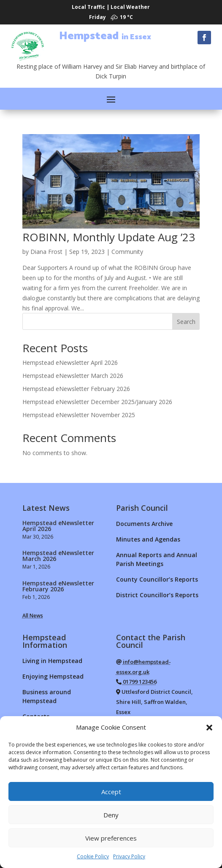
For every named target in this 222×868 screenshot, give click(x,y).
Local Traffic (88, 7)
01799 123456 (140, 682)
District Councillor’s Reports (157, 595)
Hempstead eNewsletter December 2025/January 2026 (97, 402)
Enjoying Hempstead (53, 676)
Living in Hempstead (52, 661)
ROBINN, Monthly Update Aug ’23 (109, 237)
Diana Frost (46, 252)
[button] (209, 728)
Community (127, 252)
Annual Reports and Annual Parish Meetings (157, 559)
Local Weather (130, 7)
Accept (111, 792)
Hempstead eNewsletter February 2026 (76, 389)
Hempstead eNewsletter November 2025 (79, 415)
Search (186, 322)
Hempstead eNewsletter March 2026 (73, 376)
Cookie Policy (93, 856)
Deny (111, 815)
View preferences (111, 838)
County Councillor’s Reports (157, 579)
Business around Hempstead (47, 696)
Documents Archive (144, 524)
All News (33, 616)
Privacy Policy (129, 856)
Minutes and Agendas (148, 539)
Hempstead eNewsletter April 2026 (70, 363)
